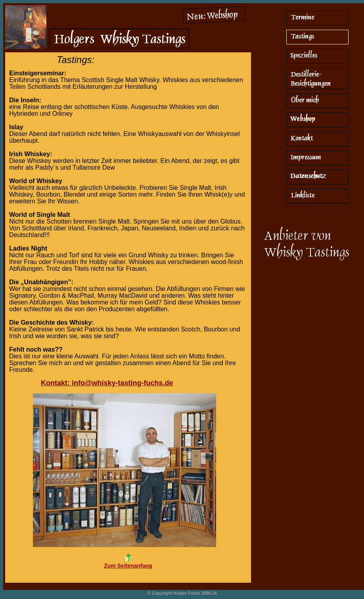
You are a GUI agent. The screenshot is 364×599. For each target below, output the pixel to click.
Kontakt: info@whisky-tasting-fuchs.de (107, 383)
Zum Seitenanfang (128, 566)
